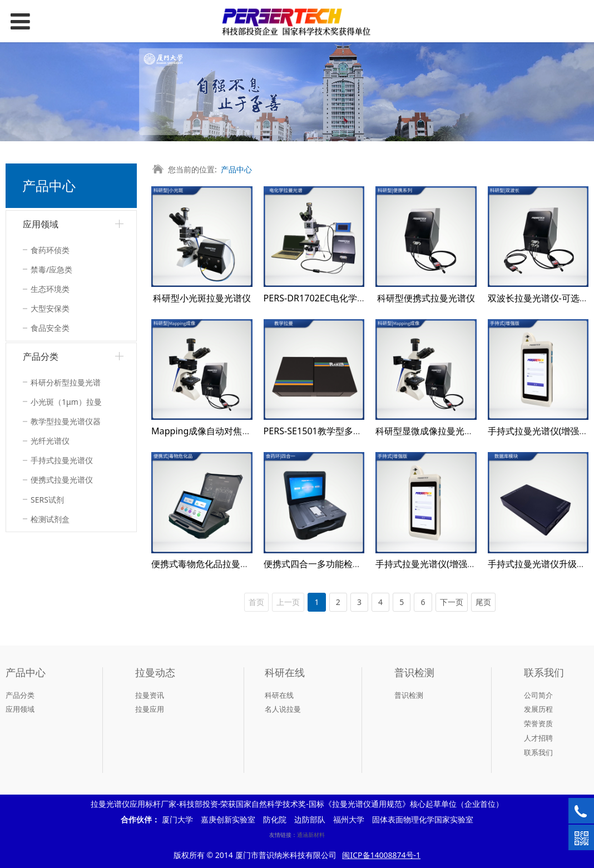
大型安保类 (50, 308)
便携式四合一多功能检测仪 (317, 564)
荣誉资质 (538, 723)
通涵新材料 (311, 835)
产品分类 (41, 356)
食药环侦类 (50, 250)
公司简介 (538, 695)
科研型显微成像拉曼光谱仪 (429, 431)
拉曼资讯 (150, 695)
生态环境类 (50, 289)
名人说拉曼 (283, 709)
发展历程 (538, 709)
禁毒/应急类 (51, 269)
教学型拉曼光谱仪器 (66, 421)
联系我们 (538, 752)
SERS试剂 (47, 500)
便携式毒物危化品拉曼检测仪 (209, 564)
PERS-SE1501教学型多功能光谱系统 (335, 431)
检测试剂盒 (50, 519)
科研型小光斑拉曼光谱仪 (202, 298)
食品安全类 (50, 328)
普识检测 (409, 695)
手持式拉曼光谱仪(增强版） (430, 564)
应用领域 (41, 224)
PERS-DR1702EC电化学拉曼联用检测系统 (346, 298)
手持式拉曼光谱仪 (62, 460)
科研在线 (279, 695)
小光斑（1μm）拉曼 (66, 402)
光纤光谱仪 (50, 441)
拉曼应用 (150, 709)
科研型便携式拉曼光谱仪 (426, 298)
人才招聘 (538, 738)
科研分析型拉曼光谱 (66, 382)
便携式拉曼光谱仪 (62, 480)
